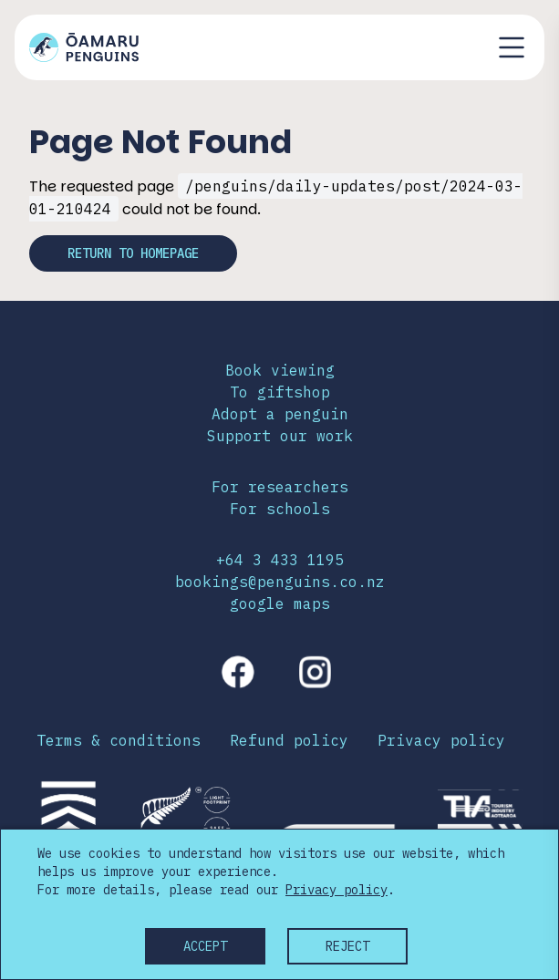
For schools (280, 509)
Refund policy (289, 740)
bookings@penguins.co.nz (280, 582)
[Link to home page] (84, 47)
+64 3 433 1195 (280, 560)
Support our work (280, 436)
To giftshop (280, 392)
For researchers (280, 487)
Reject (347, 946)
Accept (205, 946)
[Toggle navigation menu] (512, 47)
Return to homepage (133, 253)
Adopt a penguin (280, 414)
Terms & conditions (119, 740)
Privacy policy (441, 740)
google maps (280, 603)
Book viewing (280, 370)
